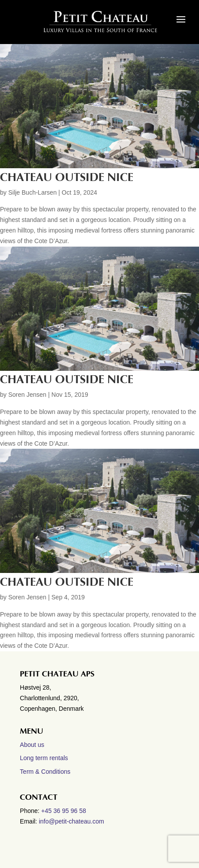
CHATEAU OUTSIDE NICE (67, 380)
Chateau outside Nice (67, 177)
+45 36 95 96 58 (64, 811)
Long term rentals (44, 758)
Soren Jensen (27, 395)
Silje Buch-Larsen (33, 192)
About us (32, 745)
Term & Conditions (45, 772)
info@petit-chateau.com (71, 821)
